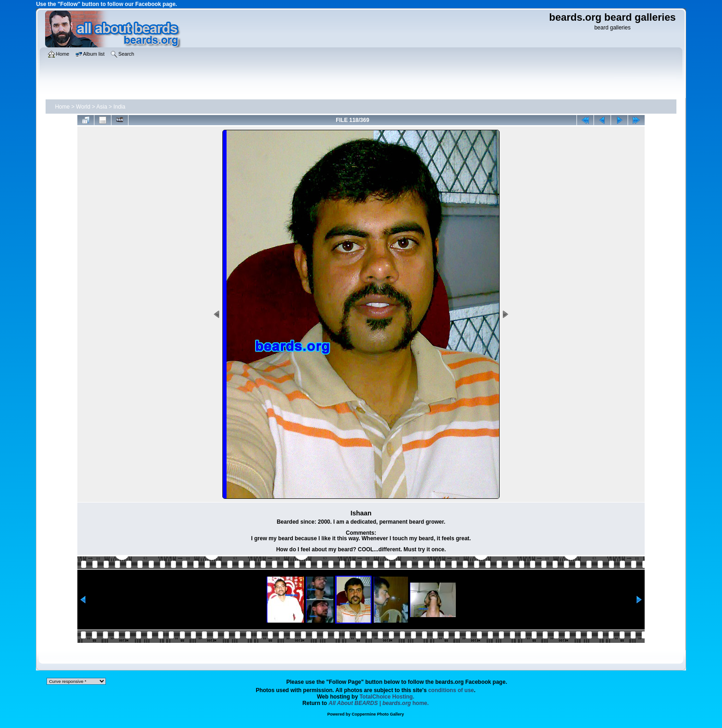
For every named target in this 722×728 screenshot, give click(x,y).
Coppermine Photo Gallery (378, 714)
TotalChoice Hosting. (387, 697)
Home (62, 107)
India (119, 107)
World (83, 107)
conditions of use (451, 690)
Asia (102, 107)
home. (379, 703)
